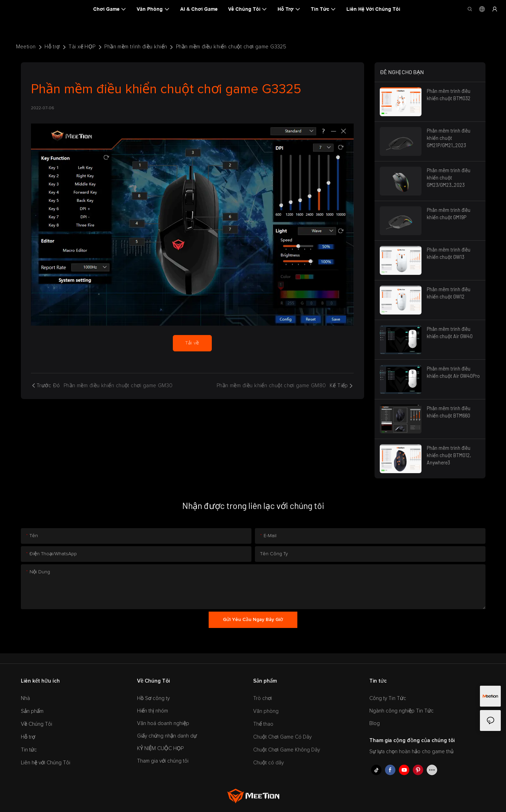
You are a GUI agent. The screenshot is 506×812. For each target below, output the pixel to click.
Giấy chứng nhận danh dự (167, 736)
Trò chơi (263, 698)
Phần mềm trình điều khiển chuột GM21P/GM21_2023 (449, 138)
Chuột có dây (268, 763)
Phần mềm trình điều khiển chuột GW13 (449, 253)
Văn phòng (266, 711)
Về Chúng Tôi (37, 724)
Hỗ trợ (52, 47)
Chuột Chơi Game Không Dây (287, 750)
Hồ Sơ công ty (153, 698)
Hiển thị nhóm (152, 711)
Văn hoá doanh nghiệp (163, 723)
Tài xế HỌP (82, 47)
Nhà (25, 698)
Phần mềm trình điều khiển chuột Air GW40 (450, 333)
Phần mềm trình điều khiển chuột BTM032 (449, 95)
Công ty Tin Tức (388, 698)
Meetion (26, 47)
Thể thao (263, 724)
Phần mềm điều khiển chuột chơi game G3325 (231, 47)
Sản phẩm (32, 711)
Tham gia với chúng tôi (163, 761)
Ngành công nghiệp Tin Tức (401, 711)
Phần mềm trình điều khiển (136, 47)
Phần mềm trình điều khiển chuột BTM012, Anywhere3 (449, 455)
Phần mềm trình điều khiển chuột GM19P (449, 214)
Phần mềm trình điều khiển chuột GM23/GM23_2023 (449, 178)
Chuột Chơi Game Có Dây (282, 737)
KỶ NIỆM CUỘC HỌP (160, 749)
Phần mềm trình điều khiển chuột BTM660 (449, 412)
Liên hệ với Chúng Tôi (46, 763)
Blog (375, 723)
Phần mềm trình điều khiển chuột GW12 (449, 293)
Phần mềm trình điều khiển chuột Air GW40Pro (453, 372)
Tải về (192, 343)
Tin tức (29, 750)
